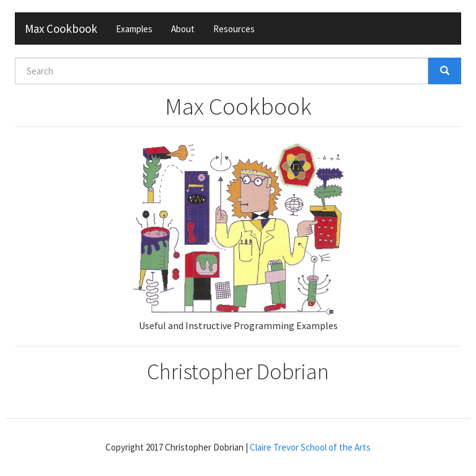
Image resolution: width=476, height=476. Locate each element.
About (183, 29)
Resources (234, 29)
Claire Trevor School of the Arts (310, 447)
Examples (134, 29)
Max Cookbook (61, 29)
